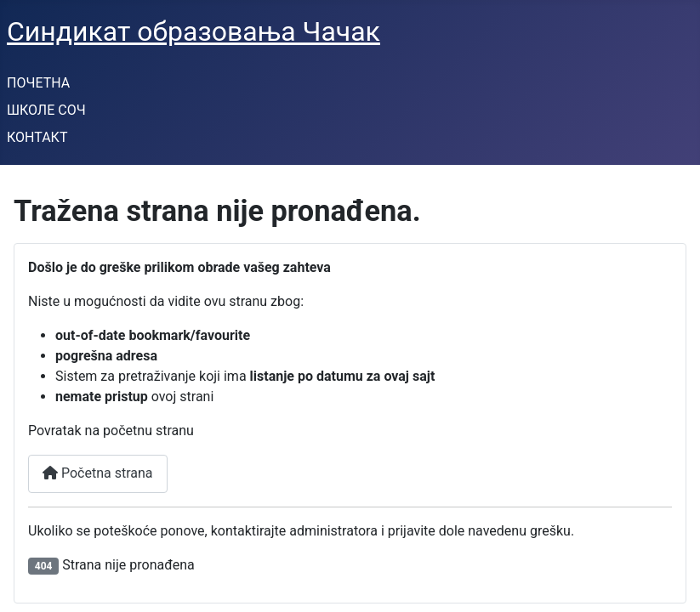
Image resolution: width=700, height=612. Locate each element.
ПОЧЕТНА (38, 83)
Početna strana (98, 473)
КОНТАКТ (37, 137)
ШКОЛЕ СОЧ (46, 110)
